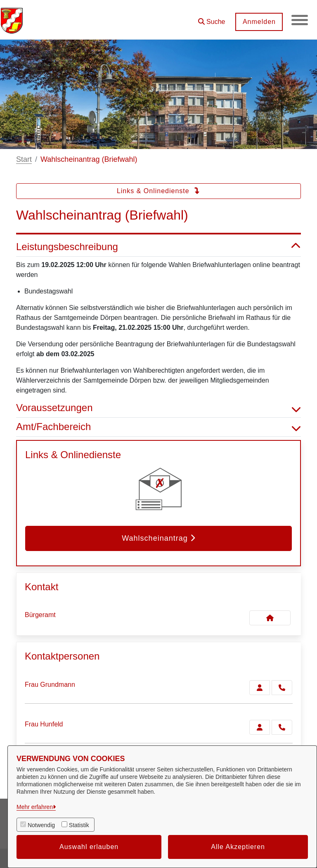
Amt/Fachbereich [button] (158, 427)
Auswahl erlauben (89, 847)
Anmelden (259, 22)
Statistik (79, 825)
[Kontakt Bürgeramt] (270, 618)
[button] (211, 19)
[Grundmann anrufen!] (282, 688)
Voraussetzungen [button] (158, 408)
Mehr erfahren (35, 807)
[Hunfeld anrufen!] (282, 727)
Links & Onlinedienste (158, 191)
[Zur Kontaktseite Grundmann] (260, 688)
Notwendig (41, 825)
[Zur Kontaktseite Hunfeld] (260, 727)
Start (24, 159)
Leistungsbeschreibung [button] (158, 247)
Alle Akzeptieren (238, 847)
